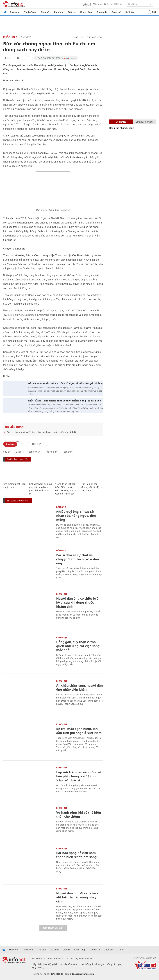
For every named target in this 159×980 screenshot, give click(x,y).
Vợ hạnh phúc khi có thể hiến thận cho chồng (79, 814)
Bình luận (10, 444)
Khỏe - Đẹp (10, 37)
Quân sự (116, 12)
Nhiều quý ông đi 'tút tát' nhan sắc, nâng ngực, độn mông (76, 516)
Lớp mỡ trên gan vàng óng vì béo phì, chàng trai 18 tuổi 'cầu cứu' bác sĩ (78, 776)
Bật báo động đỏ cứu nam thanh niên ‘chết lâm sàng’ (77, 855)
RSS (152, 12)
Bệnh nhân (34, 452)
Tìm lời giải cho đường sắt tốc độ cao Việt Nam (92, 487)
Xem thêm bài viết (53, 928)
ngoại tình (52, 452)
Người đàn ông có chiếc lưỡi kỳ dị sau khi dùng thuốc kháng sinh (78, 602)
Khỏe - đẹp (86, 12)
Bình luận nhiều (144, 122)
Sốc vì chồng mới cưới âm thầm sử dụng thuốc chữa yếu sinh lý (65, 383)
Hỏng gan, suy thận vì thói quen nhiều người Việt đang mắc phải (78, 646)
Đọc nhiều (121, 122)
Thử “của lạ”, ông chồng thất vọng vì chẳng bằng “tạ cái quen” (65, 401)
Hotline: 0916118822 (114, 4)
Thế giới (45, 12)
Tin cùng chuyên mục (18, 501)
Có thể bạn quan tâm (18, 459)
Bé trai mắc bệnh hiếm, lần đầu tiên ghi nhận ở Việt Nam (79, 731)
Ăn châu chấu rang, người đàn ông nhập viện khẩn (79, 687)
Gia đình (58, 12)
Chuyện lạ (102, 12)
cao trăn (68, 452)
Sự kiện (130, 12)
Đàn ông (26, 37)
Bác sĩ (19, 452)
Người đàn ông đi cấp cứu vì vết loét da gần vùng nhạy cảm (78, 897)
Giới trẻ (72, 12)
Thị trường (30, 12)
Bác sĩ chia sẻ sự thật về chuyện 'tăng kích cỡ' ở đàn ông (78, 559)
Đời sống (15, 12)
